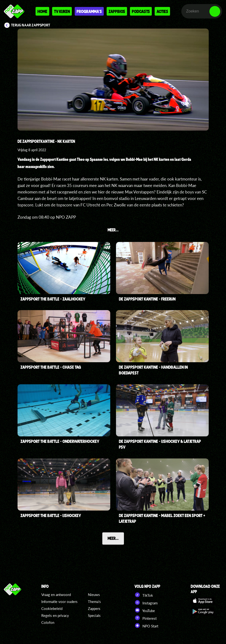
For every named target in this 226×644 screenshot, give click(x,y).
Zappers (94, 608)
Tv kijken (62, 11)
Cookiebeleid (52, 608)
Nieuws (94, 595)
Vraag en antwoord (56, 595)
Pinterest (146, 618)
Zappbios (117, 11)
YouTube (145, 610)
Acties (162, 11)
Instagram (146, 602)
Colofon (48, 622)
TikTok (144, 595)
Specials (94, 615)
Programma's (89, 11)
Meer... (113, 538)
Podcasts (141, 11)
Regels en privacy (55, 615)
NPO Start (146, 626)
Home (42, 11)
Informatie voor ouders (59, 602)
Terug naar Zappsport (31, 25)
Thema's (94, 602)
